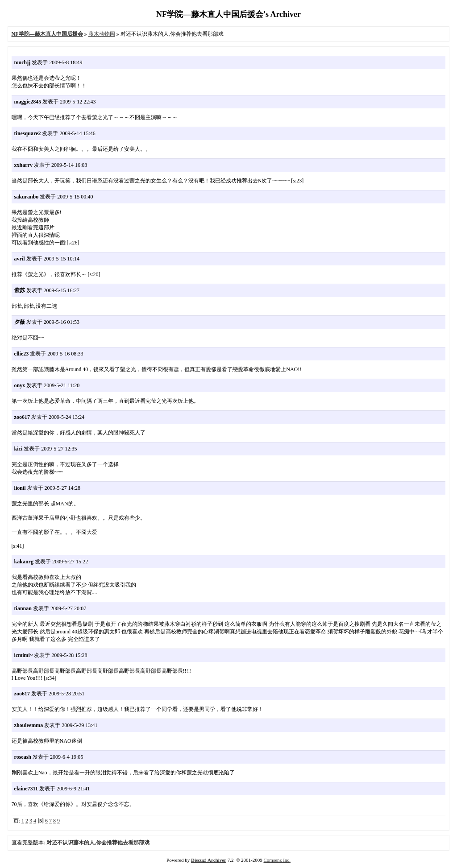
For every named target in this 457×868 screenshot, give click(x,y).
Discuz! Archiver (209, 860)
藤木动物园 (102, 34)
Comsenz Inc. (277, 860)
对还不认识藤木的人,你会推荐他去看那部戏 (98, 843)
